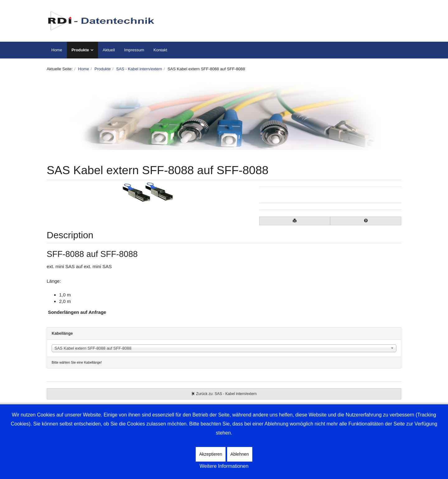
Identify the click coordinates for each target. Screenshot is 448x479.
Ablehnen (240, 454)
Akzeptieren (211, 454)
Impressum (134, 50)
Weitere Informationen (224, 466)
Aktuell (109, 50)
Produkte (80, 50)
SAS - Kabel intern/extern (139, 69)
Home (57, 50)
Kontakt (160, 50)
